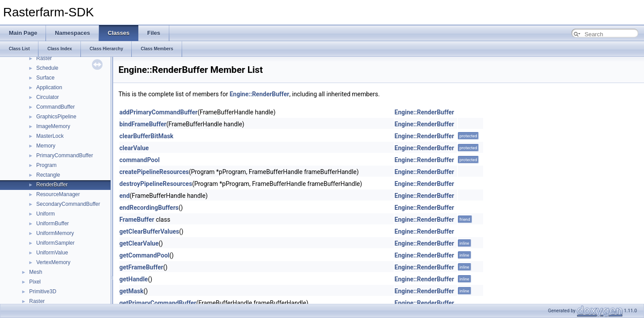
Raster (44, 58)
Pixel (35, 282)
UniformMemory (55, 233)
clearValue (134, 148)
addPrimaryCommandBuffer (158, 112)
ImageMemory (53, 126)
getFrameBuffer (141, 267)
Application (49, 87)
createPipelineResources (154, 172)
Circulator (48, 97)
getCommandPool (144, 255)
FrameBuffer (137, 220)
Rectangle (48, 175)
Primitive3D (43, 291)
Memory (46, 146)
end (124, 196)
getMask (131, 291)
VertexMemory (53, 262)
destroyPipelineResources (156, 184)
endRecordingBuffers (149, 208)
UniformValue (52, 253)
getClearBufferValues (149, 231)
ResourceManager (58, 194)
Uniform (46, 214)
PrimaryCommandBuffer (65, 155)
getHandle (134, 279)
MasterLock (50, 136)
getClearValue (139, 243)
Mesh (36, 272)
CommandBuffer (55, 107)
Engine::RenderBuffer (259, 94)
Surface (45, 78)
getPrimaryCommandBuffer (158, 303)
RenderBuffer (52, 185)
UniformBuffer (53, 223)
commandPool (139, 160)
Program (46, 165)
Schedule (47, 68)
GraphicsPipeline (56, 117)
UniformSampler (55, 243)
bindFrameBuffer (143, 124)
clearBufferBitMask (146, 136)
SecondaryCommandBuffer (68, 204)
